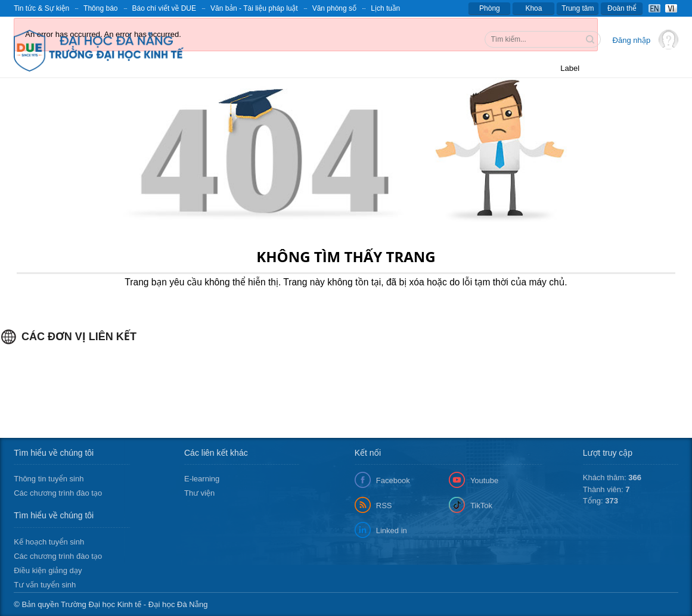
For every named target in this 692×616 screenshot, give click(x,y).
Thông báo (100, 8)
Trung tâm (578, 8)
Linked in (392, 531)
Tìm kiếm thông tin (591, 41)
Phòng (490, 8)
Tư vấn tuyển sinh (45, 585)
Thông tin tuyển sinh (49, 479)
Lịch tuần (385, 8)
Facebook (393, 480)
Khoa (533, 8)
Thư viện (199, 493)
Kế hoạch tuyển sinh (49, 542)
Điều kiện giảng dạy (48, 570)
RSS (384, 505)
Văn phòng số (335, 8)
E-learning (202, 479)
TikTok (481, 505)
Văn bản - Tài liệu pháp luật (254, 8)
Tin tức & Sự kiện (41, 8)
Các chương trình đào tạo (58, 493)
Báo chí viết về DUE (165, 8)
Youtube (484, 480)
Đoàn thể (622, 8)
